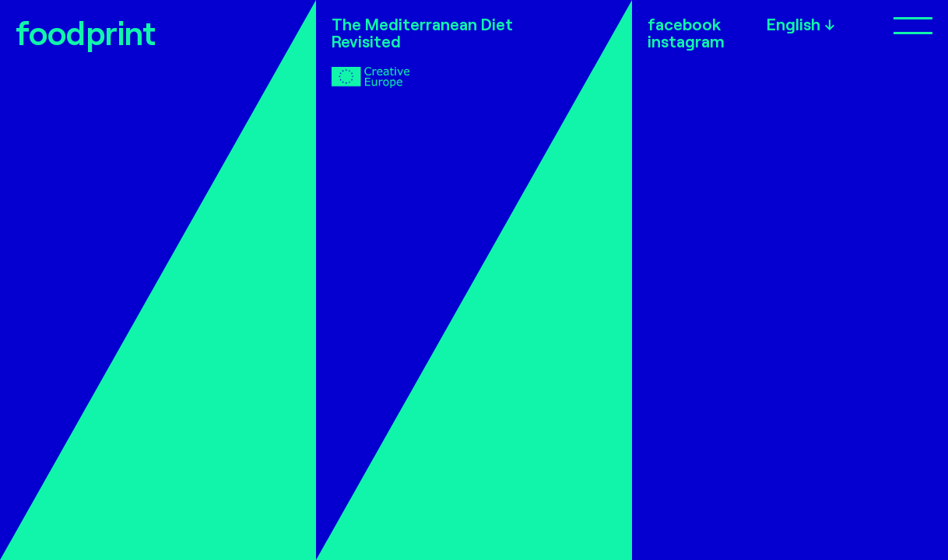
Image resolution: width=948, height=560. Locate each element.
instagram (686, 41)
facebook (684, 24)
